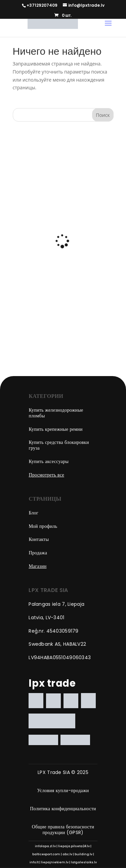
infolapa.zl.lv (45, 846)
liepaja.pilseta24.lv (74, 846)
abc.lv (67, 854)
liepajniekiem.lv (55, 862)
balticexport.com (46, 854)
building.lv (83, 854)
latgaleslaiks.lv (84, 862)
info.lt (34, 862)
